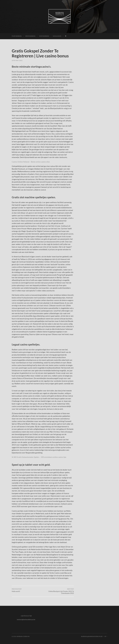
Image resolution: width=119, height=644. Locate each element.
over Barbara (44, 36)
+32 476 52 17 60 (26, 616)
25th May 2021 (17, 60)
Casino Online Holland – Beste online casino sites (31, 162)
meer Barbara (30, 36)
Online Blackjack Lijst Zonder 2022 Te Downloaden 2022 (59, 591)
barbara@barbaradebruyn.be (26, 619)
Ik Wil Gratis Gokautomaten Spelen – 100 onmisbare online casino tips (39, 457)
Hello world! (17, 590)
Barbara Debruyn (23, 636)
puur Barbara (17, 36)
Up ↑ (106, 636)
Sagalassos (57, 36)
